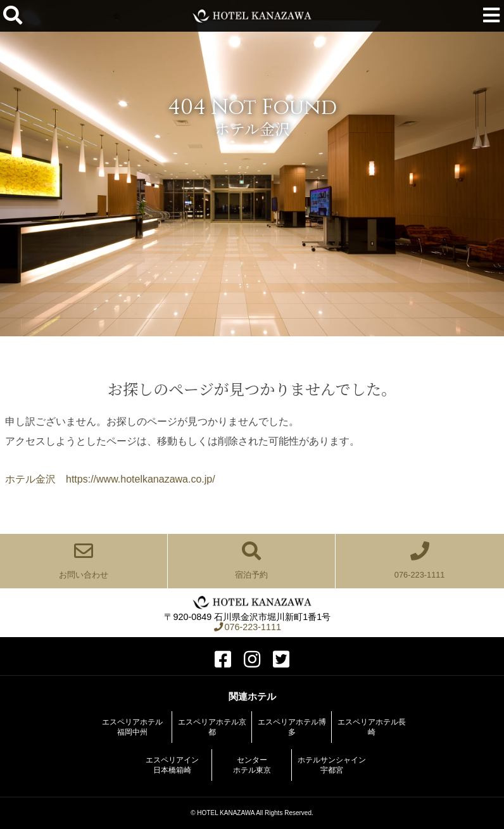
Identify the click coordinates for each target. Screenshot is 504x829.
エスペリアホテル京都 (212, 727)
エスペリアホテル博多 (292, 727)
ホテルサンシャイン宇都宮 (332, 765)
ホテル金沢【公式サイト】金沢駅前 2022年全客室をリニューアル (252, 16)
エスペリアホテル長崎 (372, 727)
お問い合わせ (84, 560)
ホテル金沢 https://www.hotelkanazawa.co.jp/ (110, 479)
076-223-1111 (419, 560)
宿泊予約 (251, 560)
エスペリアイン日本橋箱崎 (172, 765)
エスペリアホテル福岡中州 (132, 727)
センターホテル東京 (252, 765)
